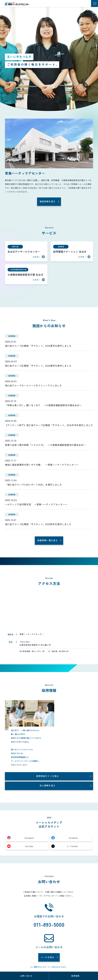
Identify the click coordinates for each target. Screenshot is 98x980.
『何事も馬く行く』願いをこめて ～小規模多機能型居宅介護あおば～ (43, 405)
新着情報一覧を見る (48, 540)
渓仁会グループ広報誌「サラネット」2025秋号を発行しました (38, 524)
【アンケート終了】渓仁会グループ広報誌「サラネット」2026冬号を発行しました (49, 425)
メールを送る (48, 957)
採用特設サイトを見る (48, 776)
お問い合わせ (26, 976)
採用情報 (75, 976)
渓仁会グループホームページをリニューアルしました (33, 385)
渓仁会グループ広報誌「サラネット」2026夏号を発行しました (38, 346)
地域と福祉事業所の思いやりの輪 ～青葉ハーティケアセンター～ (42, 465)
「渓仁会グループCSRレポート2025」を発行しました (33, 485)
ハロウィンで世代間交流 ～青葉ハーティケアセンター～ (36, 504)
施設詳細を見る (48, 201)
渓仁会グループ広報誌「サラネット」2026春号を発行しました (38, 366)
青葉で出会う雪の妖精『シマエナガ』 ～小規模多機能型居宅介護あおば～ (45, 445)
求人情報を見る (48, 785)
